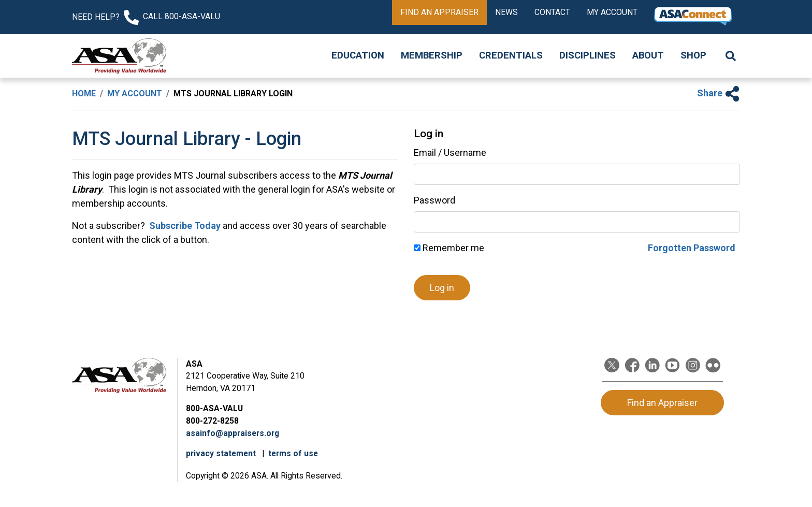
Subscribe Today (184, 226)
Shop (693, 55)
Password (434, 200)
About (648, 55)
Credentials (511, 55)
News (506, 12)
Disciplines (588, 55)
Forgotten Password (692, 248)
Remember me (449, 248)
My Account (612, 12)
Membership (432, 55)
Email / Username (450, 153)
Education (358, 55)
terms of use (293, 453)
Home (84, 93)
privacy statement (222, 453)
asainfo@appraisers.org (233, 433)
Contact (552, 12)
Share (719, 93)
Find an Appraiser (439, 12)
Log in (442, 288)
